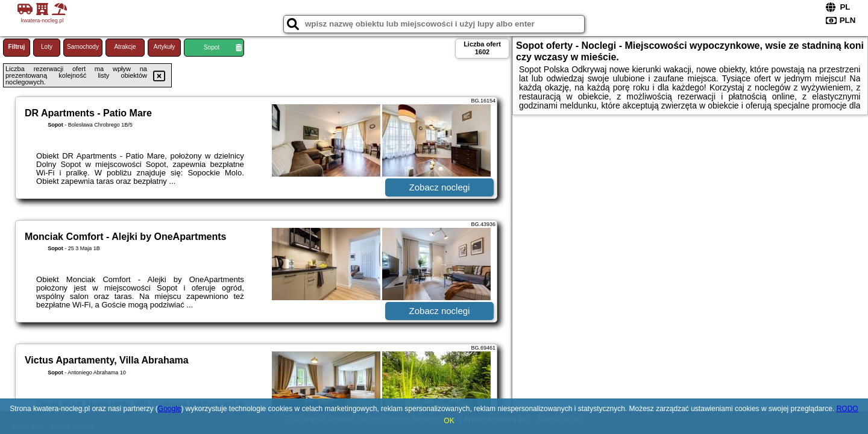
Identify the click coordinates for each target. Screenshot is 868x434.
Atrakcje (125, 47)
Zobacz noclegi (440, 187)
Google (170, 409)
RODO (848, 409)
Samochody (83, 47)
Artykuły (165, 47)
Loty (47, 47)
